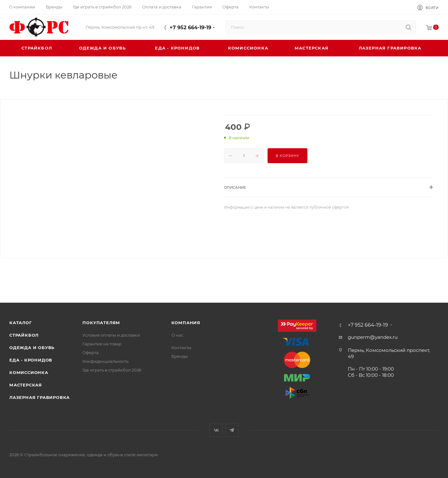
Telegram (232, 430)
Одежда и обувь (32, 348)
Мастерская (26, 385)
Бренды (180, 356)
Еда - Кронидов (31, 360)
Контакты (181, 348)
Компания (186, 323)
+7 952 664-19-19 (190, 28)
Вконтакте (216, 430)
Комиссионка (29, 372)
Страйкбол (24, 335)
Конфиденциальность (105, 361)
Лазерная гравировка (40, 397)
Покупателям (101, 323)
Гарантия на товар (102, 344)
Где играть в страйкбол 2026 (112, 370)
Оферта (91, 353)
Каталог (21, 323)
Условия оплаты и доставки (111, 335)
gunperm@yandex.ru (373, 337)
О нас (177, 335)
